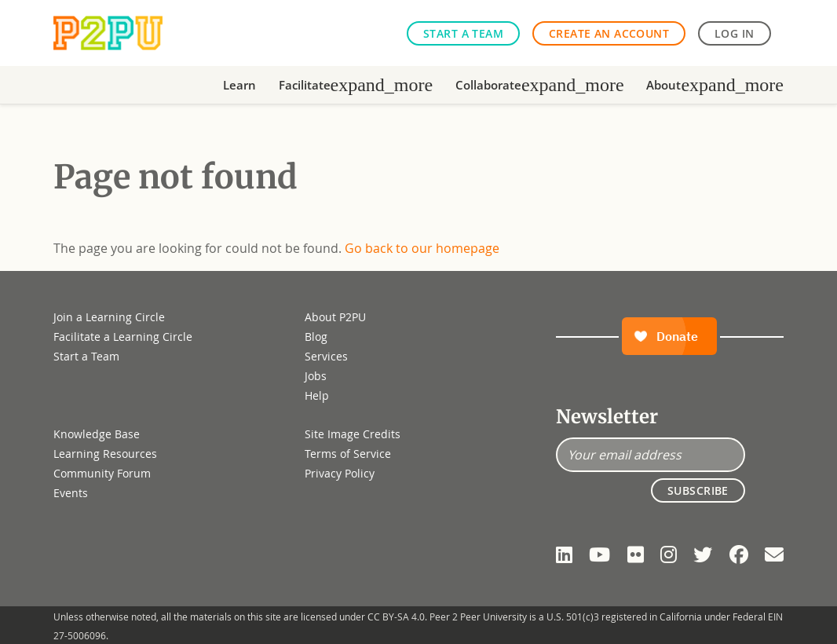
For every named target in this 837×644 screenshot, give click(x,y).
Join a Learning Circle (109, 317)
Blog (316, 337)
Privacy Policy (340, 473)
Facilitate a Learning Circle (123, 337)
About (715, 85)
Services (326, 356)
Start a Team (463, 33)
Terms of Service (348, 454)
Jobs (316, 376)
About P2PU (335, 317)
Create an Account (609, 33)
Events (71, 493)
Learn (239, 85)
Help (317, 395)
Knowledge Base (97, 434)
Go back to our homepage (422, 248)
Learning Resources (105, 454)
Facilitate (356, 85)
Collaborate (540, 85)
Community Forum (102, 473)
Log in (735, 33)
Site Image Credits (353, 434)
